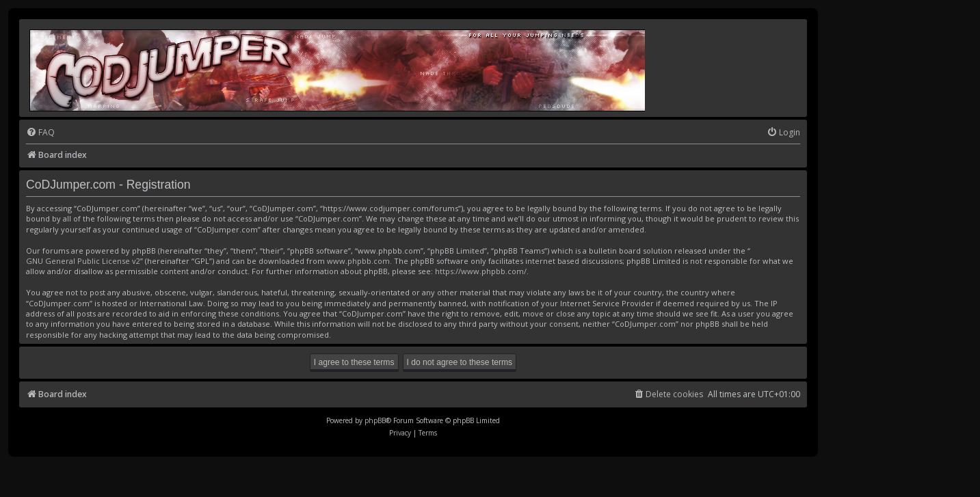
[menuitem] (40, 133)
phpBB (375, 420)
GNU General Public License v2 (83, 261)
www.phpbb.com (358, 261)
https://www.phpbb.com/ (481, 271)
